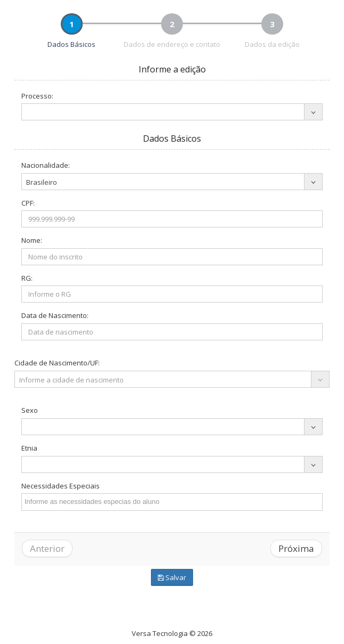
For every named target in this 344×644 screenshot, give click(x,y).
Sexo (30, 410)
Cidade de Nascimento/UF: (57, 363)
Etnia (29, 448)
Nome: (32, 240)
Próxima (296, 548)
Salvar (172, 577)
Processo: (37, 96)
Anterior (47, 548)
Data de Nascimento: (55, 315)
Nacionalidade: (46, 165)
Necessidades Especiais (61, 486)
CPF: (28, 203)
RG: (27, 278)
